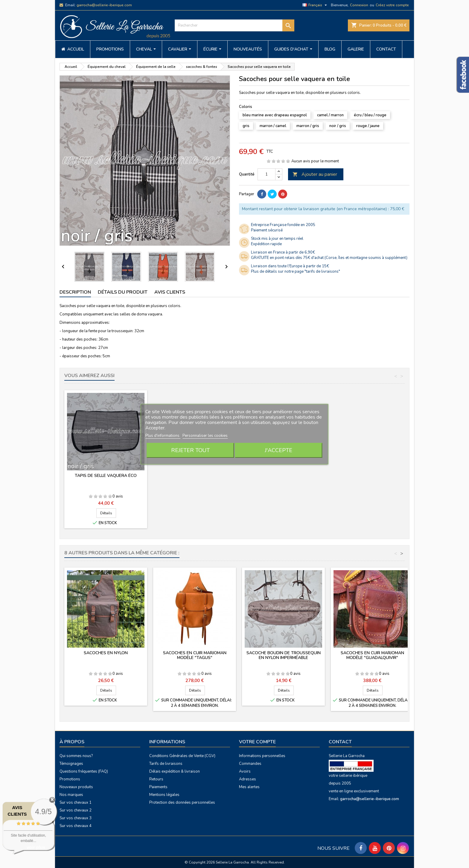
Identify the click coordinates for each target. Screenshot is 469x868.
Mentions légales (164, 795)
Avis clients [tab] (170, 292)
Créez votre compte (392, 5)
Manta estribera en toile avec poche (195, 478)
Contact (340, 742)
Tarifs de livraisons (166, 764)
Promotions (70, 779)
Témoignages (71, 764)
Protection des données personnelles (182, 803)
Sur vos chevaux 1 (76, 803)
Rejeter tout (190, 450)
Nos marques (71, 795)
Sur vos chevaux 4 (76, 826)
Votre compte (257, 742)
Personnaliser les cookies (205, 436)
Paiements (158, 787)
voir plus (36, 847)
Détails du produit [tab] (123, 292)
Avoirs (245, 771)
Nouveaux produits (76, 787)
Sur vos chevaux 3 (76, 818)
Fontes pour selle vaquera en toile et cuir (283, 478)
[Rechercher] (234, 25)
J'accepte (278, 450)
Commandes (250, 764)
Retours (156, 779)
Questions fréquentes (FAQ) (84, 771)
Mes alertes (249, 787)
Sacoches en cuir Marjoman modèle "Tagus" (195, 655)
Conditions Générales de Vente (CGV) (182, 756)
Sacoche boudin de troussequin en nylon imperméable (284, 655)
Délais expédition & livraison (175, 771)
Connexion (359, 5)
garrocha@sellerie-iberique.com (104, 5)
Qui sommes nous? (76, 756)
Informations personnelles (262, 756)
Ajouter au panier (315, 174)
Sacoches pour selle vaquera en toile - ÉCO (106, 478)
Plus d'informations (163, 436)
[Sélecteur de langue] (315, 5)
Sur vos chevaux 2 (76, 810)
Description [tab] (75, 292)
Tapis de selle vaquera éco (372, 476)
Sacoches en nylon (106, 653)
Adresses (248, 779)
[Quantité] (267, 174)
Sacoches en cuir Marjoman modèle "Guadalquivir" (372, 655)
